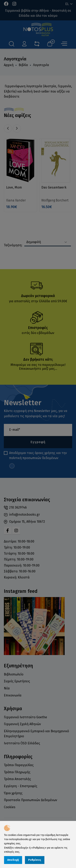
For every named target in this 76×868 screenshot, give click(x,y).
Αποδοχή (13, 860)
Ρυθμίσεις (35, 860)
